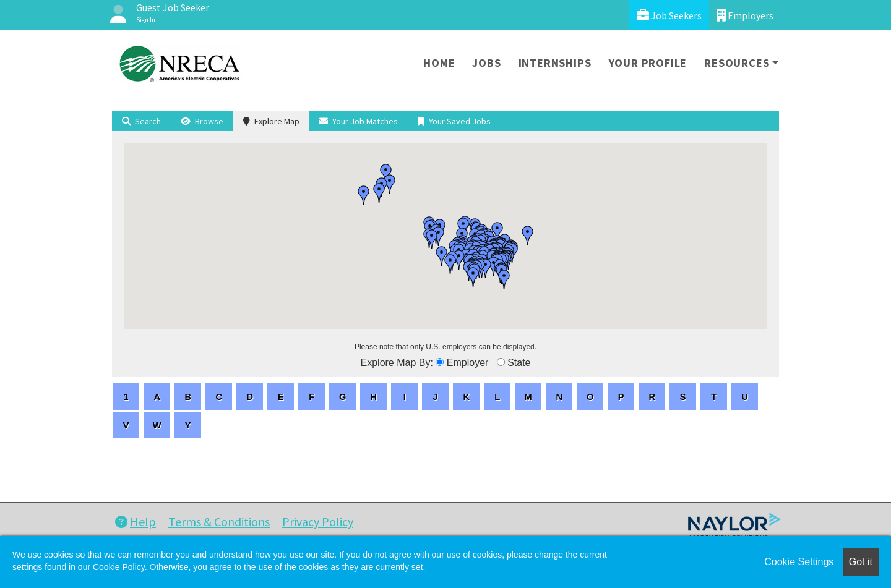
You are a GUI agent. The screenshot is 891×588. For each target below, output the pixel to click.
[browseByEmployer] (440, 362)
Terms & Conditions (219, 522)
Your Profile (648, 63)
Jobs (486, 63)
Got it (861, 562)
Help (136, 522)
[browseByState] (501, 362)
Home (439, 63)
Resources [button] (737, 63)
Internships (555, 63)
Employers (745, 15)
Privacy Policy (318, 522)
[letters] (126, 397)
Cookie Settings (799, 562)
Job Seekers (669, 15)
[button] (528, 236)
